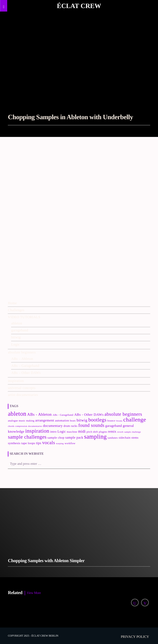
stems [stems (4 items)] (135, 438)
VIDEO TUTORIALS (24, 317)
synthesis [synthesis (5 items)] (14, 443)
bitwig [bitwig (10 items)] (82, 420)
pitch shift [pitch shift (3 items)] (92, 432)
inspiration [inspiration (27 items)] (37, 431)
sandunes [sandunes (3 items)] (113, 438)
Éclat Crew (79, 6)
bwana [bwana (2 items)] (119, 421)
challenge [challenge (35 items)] (135, 420)
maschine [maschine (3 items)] (72, 432)
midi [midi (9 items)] (82, 431)
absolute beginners (22, 352)
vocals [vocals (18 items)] (49, 443)
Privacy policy (135, 637)
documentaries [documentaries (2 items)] (35, 426)
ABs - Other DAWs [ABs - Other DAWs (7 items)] (89, 415)
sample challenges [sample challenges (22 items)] (27, 437)
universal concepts (22, 388)
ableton (17, 323)
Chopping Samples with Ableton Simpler (46, 561)
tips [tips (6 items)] (39, 443)
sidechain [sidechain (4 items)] (125, 438)
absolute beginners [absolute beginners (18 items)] (123, 414)
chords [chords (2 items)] (11, 426)
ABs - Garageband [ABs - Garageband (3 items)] (63, 415)
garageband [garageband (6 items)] (114, 426)
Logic (15, 344)
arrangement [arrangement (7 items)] (45, 420)
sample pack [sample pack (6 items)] (74, 437)
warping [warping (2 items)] (60, 443)
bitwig (16, 337)
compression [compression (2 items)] (21, 426)
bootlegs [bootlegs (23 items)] (97, 420)
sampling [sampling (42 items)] (95, 437)
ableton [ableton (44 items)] (17, 414)
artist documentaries (23, 395)
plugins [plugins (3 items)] (103, 432)
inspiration (16, 381)
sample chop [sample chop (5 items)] (56, 437)
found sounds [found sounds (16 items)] (91, 425)
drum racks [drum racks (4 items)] (71, 426)
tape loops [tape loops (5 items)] (28, 443)
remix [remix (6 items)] (112, 431)
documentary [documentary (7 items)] (53, 426)
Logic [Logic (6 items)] (62, 431)
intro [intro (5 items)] (53, 431)
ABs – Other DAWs (26, 373)
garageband (20, 330)
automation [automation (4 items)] (62, 420)
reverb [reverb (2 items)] (120, 432)
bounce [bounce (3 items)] (111, 421)
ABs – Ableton (22, 359)
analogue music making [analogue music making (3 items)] (21, 421)
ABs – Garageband (25, 366)
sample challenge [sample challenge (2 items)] (133, 432)
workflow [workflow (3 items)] (70, 443)
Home (12, 303)
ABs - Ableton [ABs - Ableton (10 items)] (39, 414)
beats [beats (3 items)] (73, 421)
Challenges (16, 310)
